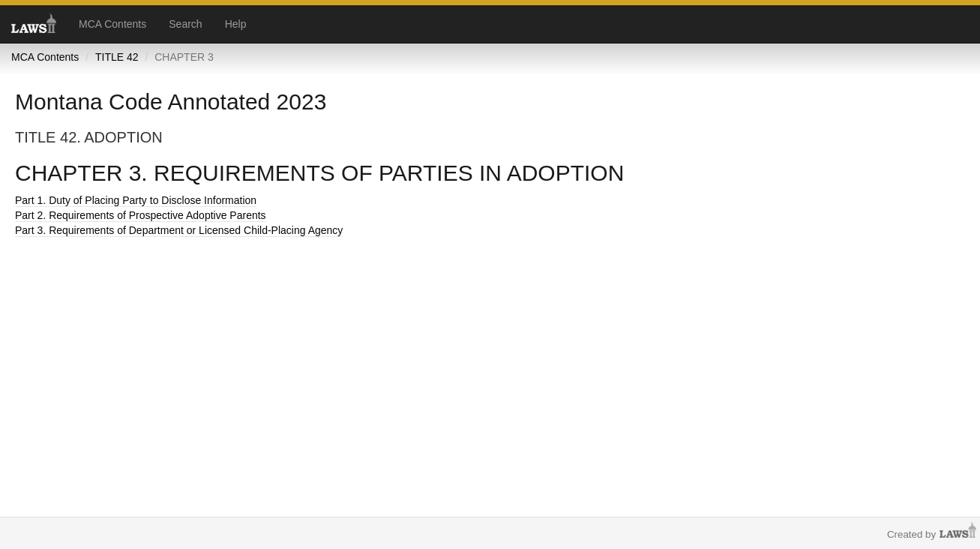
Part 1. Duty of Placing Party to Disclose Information (136, 200)
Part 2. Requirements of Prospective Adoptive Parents (141, 215)
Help (236, 24)
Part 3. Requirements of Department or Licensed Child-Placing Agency (179, 230)
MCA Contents (112, 24)
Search (185, 24)
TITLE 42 (117, 57)
